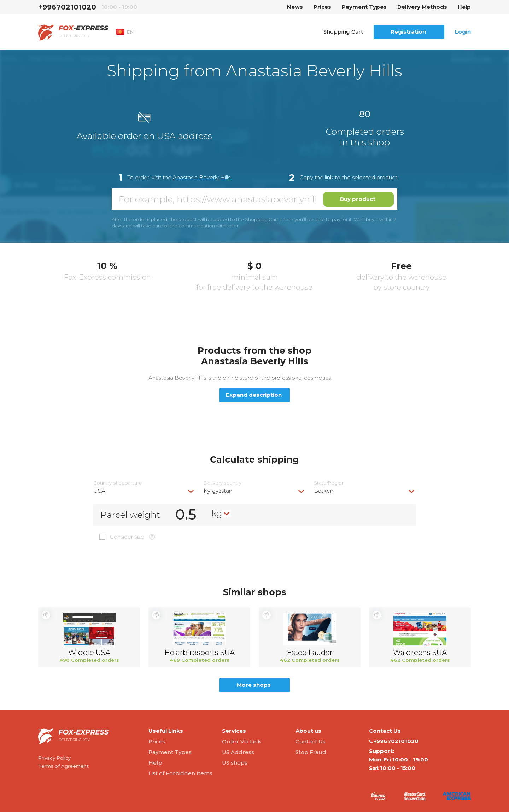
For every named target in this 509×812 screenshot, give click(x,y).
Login (463, 32)
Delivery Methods (422, 7)
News (295, 7)
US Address (238, 752)
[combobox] (144, 491)
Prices (322, 7)
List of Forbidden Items (180, 773)
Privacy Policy (54, 758)
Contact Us (311, 741)
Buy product (358, 199)
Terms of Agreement (63, 766)
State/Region (329, 483)
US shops (235, 763)
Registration (408, 32)
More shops (254, 685)
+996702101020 (67, 7)
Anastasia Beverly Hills (202, 177)
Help (464, 7)
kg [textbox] (217, 513)
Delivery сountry (223, 483)
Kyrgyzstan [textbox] (218, 491)
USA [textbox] (99, 491)
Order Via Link (242, 741)
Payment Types (364, 7)
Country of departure (118, 483)
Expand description (254, 395)
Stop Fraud (311, 752)
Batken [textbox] (324, 491)
